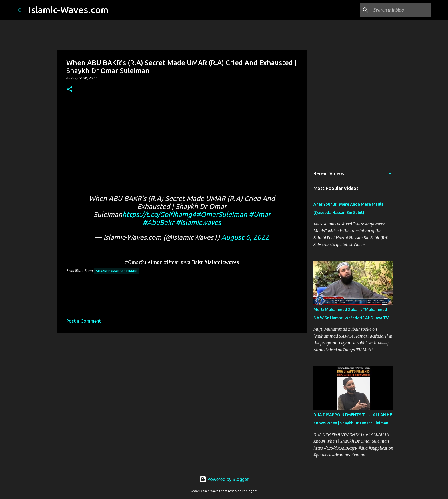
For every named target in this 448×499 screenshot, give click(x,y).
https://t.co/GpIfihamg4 (159, 214)
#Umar (260, 214)
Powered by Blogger (224, 479)
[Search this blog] (401, 10)
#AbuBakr (158, 222)
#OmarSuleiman (222, 214)
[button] (70, 90)
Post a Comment (84, 321)
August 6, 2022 (245, 237)
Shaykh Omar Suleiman (116, 271)
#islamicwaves (198, 222)
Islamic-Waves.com (68, 10)
